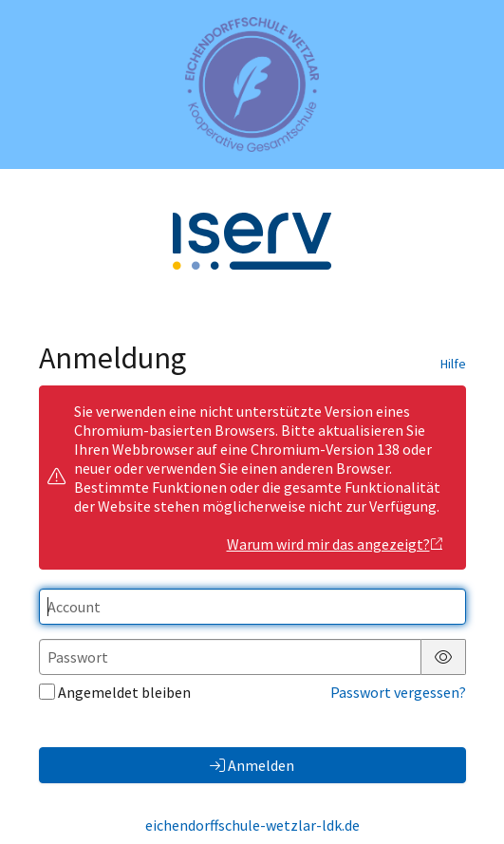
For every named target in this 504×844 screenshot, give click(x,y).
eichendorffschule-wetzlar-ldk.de (252, 825)
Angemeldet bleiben (115, 692)
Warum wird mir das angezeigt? (336, 544)
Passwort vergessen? (398, 692)
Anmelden (252, 765)
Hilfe (453, 364)
